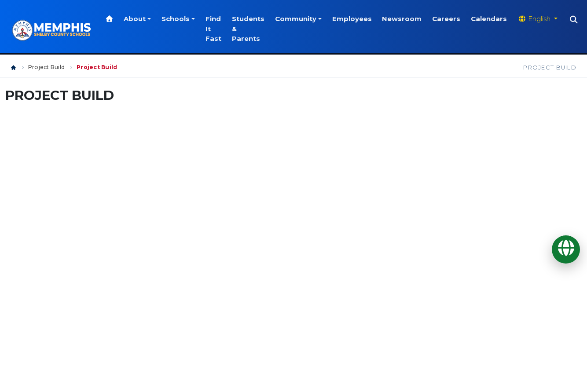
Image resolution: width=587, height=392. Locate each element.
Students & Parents (251, 29)
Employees (355, 19)
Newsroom (405, 19)
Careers (449, 19)
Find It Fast (216, 29)
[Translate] (566, 249)
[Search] (577, 20)
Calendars (492, 19)
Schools (178, 19)
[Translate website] (540, 19)
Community (298, 19)
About (138, 19)
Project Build (46, 67)
